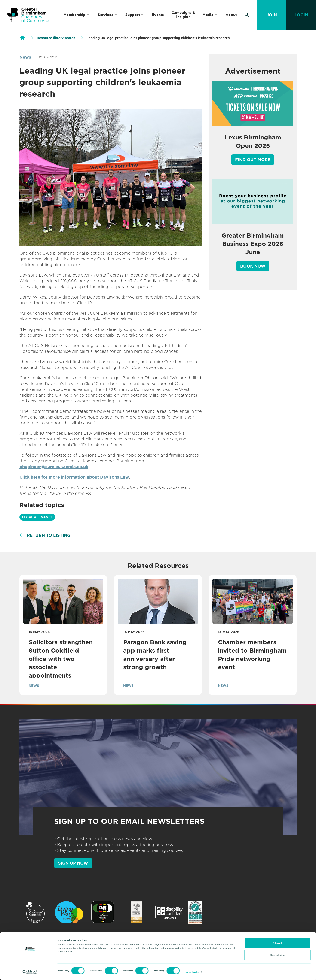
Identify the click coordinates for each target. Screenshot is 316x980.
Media (208, 15)
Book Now (253, 266)
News (25, 57)
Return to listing (49, 535)
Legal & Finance (37, 517)
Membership (75, 15)
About (231, 15)
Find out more (253, 160)
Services (106, 15)
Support (133, 15)
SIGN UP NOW (73, 863)
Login (301, 15)
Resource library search (56, 38)
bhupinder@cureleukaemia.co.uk (54, 467)
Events (158, 15)
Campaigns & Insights (183, 15)
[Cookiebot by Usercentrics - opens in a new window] (30, 972)
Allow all (277, 943)
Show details (192, 972)
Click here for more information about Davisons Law (74, 477)
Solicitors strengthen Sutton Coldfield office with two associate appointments (61, 659)
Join (272, 15)
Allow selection (277, 955)
